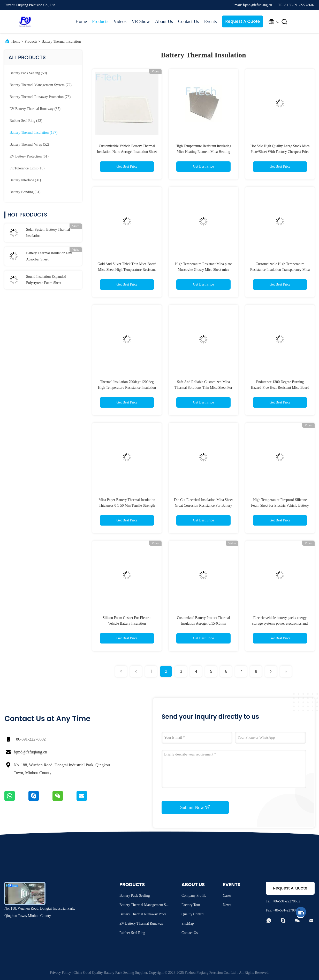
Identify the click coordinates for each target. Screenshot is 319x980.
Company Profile (194, 896)
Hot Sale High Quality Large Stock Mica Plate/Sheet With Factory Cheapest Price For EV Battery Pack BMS (280, 152)
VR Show (141, 21)
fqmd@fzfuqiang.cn (30, 752)
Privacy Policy (60, 973)
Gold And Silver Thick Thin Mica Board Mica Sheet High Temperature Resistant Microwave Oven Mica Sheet (127, 270)
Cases (227, 896)
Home (81, 21)
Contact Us (189, 21)
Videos (120, 21)
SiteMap (188, 923)
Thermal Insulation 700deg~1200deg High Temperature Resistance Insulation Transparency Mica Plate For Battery (127, 388)
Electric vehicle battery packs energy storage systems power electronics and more (280, 623)
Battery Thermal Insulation (61, 42)
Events (210, 21)
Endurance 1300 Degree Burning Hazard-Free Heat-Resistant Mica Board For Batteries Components (280, 388)
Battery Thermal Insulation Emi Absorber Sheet (49, 256)
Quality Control (193, 914)
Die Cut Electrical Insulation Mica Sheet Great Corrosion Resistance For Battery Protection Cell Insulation (203, 506)
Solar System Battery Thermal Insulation (48, 233)
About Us (164, 21)
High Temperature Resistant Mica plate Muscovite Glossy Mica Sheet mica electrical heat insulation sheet (203, 270)
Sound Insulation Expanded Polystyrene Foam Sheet (46, 280)
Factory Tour (191, 905)
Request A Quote (242, 21)
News (227, 905)
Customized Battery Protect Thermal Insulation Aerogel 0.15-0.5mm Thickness (203, 623)
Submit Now (195, 807)
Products (100, 21)
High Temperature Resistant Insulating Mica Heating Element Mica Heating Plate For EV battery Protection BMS (203, 152)
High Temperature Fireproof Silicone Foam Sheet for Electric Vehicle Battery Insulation (280, 506)
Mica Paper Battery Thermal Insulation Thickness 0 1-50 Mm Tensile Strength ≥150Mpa (127, 506)
